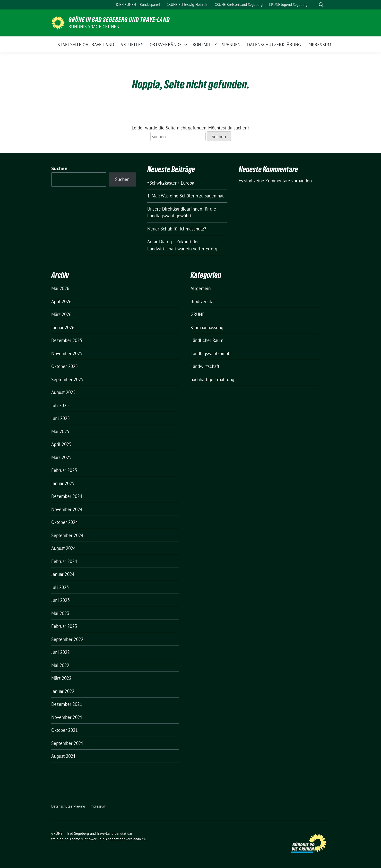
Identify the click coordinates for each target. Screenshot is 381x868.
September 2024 (67, 535)
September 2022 (67, 639)
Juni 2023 (61, 600)
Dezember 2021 (67, 704)
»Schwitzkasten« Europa (171, 183)
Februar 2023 (64, 626)
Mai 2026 (60, 288)
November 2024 (67, 509)
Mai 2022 (60, 665)
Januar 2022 (63, 691)
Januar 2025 (63, 483)
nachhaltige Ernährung (212, 379)
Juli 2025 (60, 405)
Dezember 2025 (67, 340)
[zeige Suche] (321, 5)
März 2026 (61, 314)
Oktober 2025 (65, 366)
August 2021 (63, 756)
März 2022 (61, 678)
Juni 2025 (61, 418)
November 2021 (67, 717)
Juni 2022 (61, 652)
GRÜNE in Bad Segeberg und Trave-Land (119, 20)
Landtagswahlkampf (210, 353)
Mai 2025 (60, 431)
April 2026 (61, 301)
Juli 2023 (60, 587)
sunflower (89, 839)
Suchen (59, 168)
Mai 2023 (60, 613)
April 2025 (61, 444)
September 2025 (67, 379)
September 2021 (67, 743)
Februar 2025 (64, 470)
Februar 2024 (64, 561)
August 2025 (63, 392)
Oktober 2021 (65, 730)
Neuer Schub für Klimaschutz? (177, 229)
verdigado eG (136, 839)
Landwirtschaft (205, 366)
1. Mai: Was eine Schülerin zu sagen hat (185, 196)
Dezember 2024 (67, 496)
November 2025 (67, 353)
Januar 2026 (63, 327)
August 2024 (63, 548)
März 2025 (61, 457)
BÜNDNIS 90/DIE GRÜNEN (94, 27)
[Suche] (314, 5)
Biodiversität (203, 301)
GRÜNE (198, 314)
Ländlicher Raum (207, 340)
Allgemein (201, 288)
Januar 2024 (63, 574)
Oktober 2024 (65, 522)
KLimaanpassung (207, 327)
